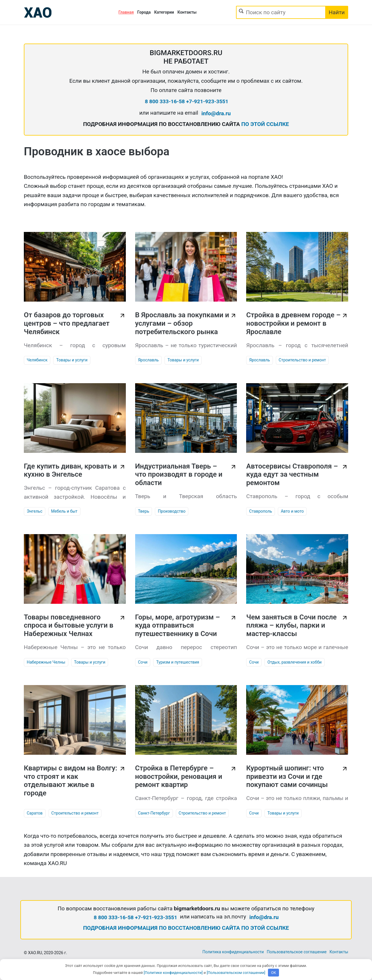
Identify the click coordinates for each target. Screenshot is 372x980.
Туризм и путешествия (178, 662)
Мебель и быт (64, 511)
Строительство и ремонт (302, 360)
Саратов (35, 813)
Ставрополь (261, 511)
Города (144, 12)
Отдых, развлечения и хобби (295, 662)
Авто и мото (292, 511)
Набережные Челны (46, 662)
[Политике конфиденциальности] (173, 973)
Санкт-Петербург (154, 813)
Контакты (187, 12)
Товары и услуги (72, 360)
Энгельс (35, 511)
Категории (164, 12)
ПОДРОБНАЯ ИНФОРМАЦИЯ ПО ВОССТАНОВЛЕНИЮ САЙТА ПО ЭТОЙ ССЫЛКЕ (186, 928)
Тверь (144, 511)
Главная (126, 12)
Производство (172, 511)
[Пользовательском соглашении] (236, 973)
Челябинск (37, 360)
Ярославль (149, 360)
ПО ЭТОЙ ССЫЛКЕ (265, 124)
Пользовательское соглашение (297, 952)
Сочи (143, 662)
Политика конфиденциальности (233, 952)
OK (274, 973)
